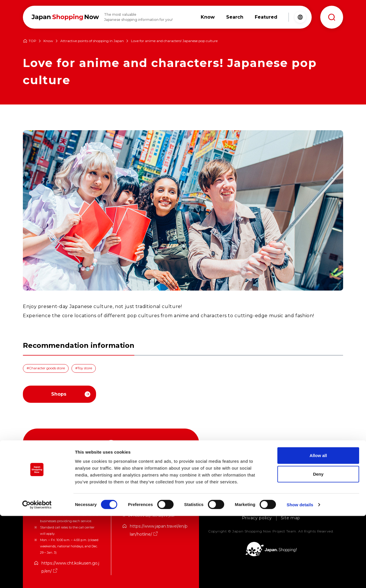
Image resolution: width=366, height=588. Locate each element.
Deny (318, 546)
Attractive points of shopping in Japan (92, 41)
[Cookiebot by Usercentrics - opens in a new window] (37, 577)
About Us (217, 509)
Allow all (318, 527)
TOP (32, 41)
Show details (300, 577)
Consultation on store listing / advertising (281, 509)
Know (48, 41)
